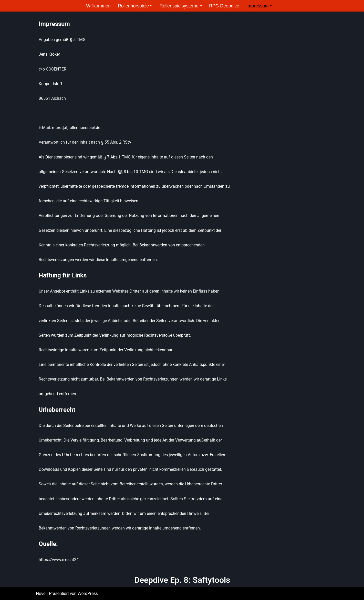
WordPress (88, 593)
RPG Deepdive (224, 6)
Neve (41, 593)
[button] (151, 6)
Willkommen (98, 6)
